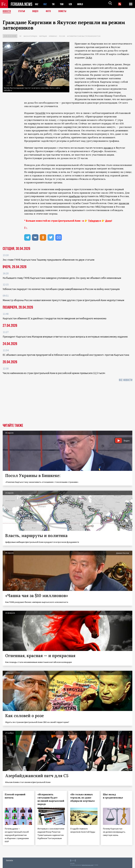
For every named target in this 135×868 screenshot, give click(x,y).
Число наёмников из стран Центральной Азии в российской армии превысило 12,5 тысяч (54, 373)
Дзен (108, 221)
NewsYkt (40, 113)
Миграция (43, 36)
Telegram (93, 221)
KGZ (46, 4)
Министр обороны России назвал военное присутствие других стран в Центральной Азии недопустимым (63, 300)
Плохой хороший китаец (15, 796)
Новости (7, 11)
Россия (62, 36)
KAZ (37, 4)
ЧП (20, 36)
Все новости (126, 380)
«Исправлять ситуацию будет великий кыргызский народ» (51, 799)
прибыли (74, 196)
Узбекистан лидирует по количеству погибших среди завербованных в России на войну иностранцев (61, 289)
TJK (54, 4)
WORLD (82, 4)
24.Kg (89, 58)
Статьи (22, 11)
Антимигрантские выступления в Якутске (84, 36)
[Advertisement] (67, 403)
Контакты (9, 860)
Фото (49, 11)
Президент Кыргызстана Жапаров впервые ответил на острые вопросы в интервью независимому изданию (65, 337)
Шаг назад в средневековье (113, 796)
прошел (108, 148)
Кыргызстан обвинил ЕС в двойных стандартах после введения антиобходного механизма (54, 318)
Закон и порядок (30, 36)
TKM (63, 4)
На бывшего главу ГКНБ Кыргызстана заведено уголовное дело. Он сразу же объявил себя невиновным (62, 278)
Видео (36, 11)
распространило (34, 210)
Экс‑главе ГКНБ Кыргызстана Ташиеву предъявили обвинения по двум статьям (49, 260)
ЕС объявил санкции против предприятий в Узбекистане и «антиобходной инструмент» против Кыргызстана (66, 355)
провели (124, 203)
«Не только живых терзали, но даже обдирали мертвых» (83, 798)
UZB (72, 4)
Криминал (53, 36)
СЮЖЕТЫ (64, 11)
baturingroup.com (88, 865)
